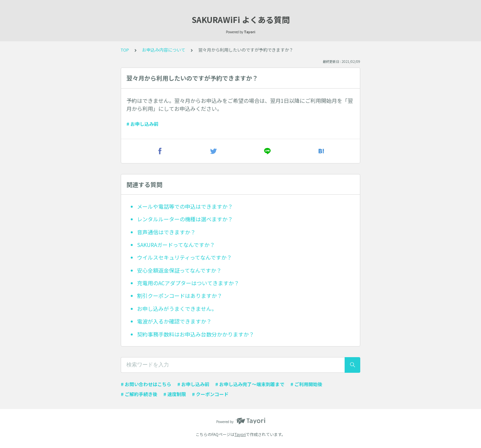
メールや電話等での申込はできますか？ (185, 206)
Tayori (240, 434)
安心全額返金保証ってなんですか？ (179, 270)
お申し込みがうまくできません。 (177, 309)
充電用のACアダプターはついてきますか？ (188, 283)
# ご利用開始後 (306, 384)
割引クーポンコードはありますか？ (180, 296)
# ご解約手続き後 (139, 394)
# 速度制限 (175, 394)
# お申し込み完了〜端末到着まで (250, 384)
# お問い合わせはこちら (146, 384)
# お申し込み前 (142, 124)
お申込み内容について (164, 50)
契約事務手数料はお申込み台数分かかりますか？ (196, 334)
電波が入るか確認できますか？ (174, 321)
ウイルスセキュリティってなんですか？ (184, 257)
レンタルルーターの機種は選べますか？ (185, 219)
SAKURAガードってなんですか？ (176, 245)
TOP (125, 50)
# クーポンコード (210, 394)
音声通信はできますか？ (166, 232)
